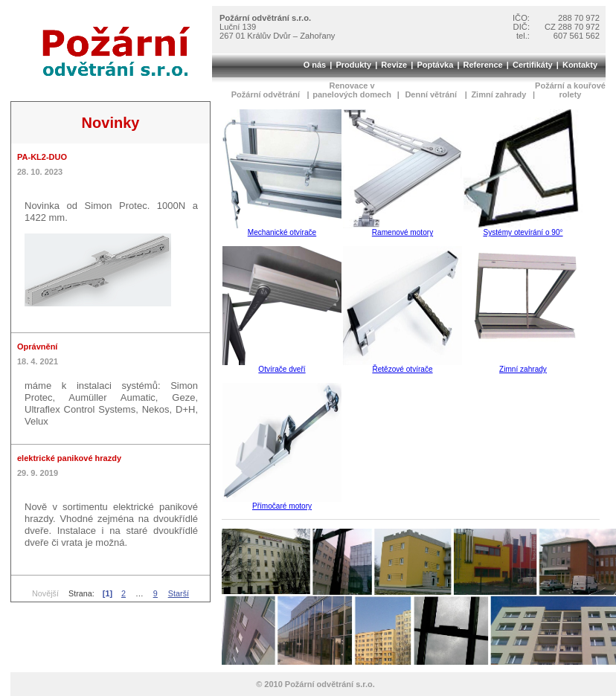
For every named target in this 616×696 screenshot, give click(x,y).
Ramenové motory (402, 232)
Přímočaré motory (282, 506)
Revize (394, 65)
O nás (315, 65)
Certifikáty (533, 65)
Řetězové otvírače (402, 369)
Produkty (353, 65)
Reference (483, 65)
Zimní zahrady (523, 369)
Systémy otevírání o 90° (523, 232)
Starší (179, 593)
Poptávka (435, 65)
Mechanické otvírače (282, 232)
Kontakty (580, 65)
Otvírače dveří (282, 369)
